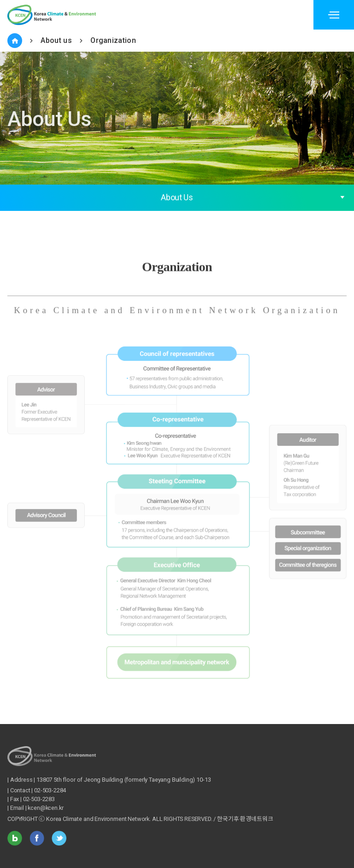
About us (56, 40)
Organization (113, 40)
